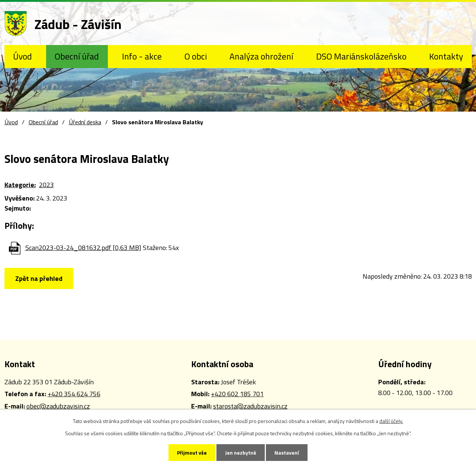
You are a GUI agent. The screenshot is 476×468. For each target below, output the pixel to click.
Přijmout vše (192, 453)
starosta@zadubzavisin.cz (250, 406)
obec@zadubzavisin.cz (58, 406)
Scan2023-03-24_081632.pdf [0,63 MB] (83, 248)
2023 (46, 185)
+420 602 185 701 (237, 394)
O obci (196, 56)
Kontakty (446, 56)
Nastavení (287, 453)
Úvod (22, 56)
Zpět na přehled (39, 278)
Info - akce (142, 56)
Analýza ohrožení (261, 56)
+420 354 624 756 (74, 394)
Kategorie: (20, 185)
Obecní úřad (77, 56)
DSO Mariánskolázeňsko (361, 56)
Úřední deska (85, 122)
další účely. (391, 421)
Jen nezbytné (241, 453)
